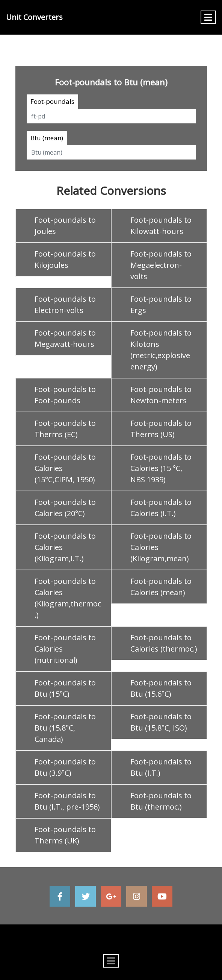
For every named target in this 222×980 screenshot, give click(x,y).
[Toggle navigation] (208, 17)
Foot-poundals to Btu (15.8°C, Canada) (65, 728)
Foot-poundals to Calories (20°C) (65, 508)
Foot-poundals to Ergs (161, 305)
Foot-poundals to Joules (65, 226)
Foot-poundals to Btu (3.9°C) (65, 767)
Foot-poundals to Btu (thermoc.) (161, 801)
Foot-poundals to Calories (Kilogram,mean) (161, 547)
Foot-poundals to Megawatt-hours (65, 338)
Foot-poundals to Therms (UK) (65, 835)
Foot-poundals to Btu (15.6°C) (161, 688)
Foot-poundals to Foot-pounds (65, 395)
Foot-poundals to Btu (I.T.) (161, 767)
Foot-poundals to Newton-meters (161, 395)
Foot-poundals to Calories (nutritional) (65, 649)
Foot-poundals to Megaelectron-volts (161, 265)
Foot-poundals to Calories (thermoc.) (164, 643)
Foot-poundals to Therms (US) (161, 429)
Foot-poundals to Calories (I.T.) (161, 508)
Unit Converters (34, 17)
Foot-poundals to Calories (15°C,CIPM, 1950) (65, 468)
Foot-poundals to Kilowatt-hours (161, 226)
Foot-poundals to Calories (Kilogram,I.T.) (65, 547)
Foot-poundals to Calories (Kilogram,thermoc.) (68, 598)
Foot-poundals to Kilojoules (65, 259)
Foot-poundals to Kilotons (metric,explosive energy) (161, 350)
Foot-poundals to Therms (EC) (65, 429)
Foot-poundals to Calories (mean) (161, 587)
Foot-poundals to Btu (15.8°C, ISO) (161, 722)
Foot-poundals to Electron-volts (65, 305)
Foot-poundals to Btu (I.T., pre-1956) (67, 801)
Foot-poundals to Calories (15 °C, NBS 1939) (161, 468)
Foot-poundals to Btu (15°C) (65, 688)
